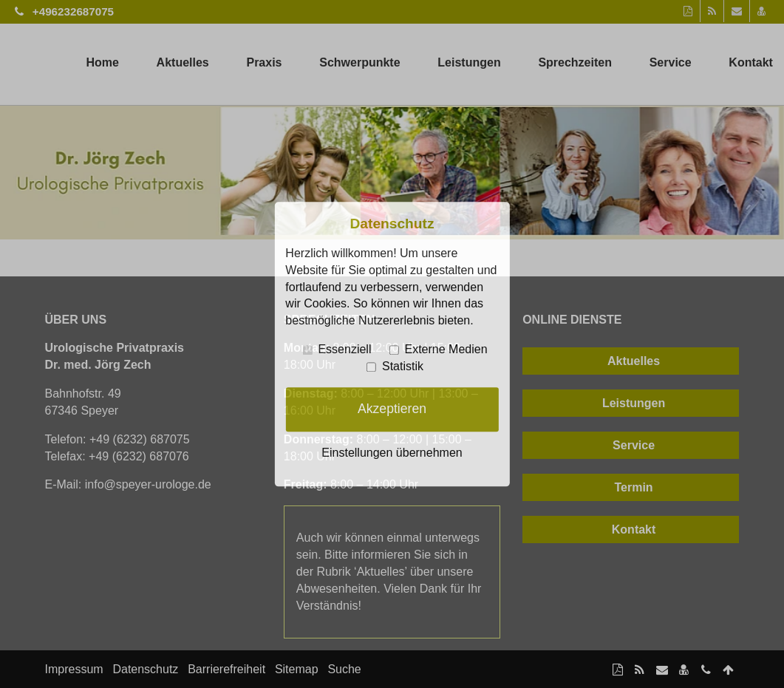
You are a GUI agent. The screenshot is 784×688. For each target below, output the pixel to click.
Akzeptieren (392, 409)
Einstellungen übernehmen (392, 453)
